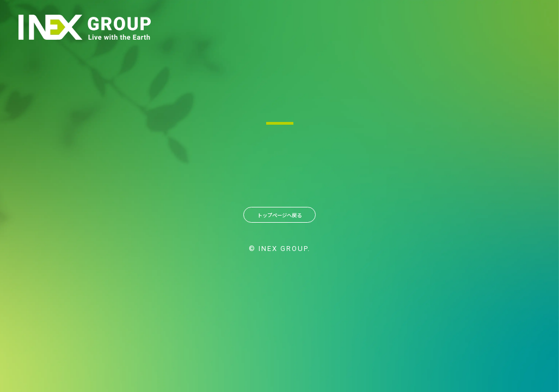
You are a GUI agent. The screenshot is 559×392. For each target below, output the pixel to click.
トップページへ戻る (280, 219)
